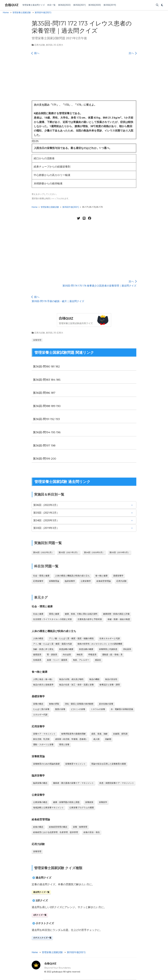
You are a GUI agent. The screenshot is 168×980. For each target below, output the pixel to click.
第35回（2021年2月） (46, 513)
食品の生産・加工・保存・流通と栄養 (76, 685)
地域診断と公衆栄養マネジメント (48, 808)
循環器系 (37, 655)
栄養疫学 (103, 802)
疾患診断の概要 (66, 649)
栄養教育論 (54, 581)
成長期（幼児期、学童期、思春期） (71, 739)
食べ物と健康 (101, 576)
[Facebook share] (90, 218)
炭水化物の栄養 (106, 704)
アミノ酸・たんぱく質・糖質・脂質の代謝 (52, 644)
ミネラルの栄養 (98, 709)
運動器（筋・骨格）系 (112, 655)
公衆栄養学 (86, 581)
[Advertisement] (84, 79)
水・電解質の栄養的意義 (122, 709)
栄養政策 (89, 802)
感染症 (98, 660)
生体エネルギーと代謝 (110, 638)
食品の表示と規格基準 (43, 685)
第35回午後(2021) (43, 13)
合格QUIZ (12, 5)
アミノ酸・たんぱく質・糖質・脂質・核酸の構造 (71, 638)
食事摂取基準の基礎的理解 (73, 734)
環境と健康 (54, 614)
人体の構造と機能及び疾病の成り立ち (72, 576)
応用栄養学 (38, 581)
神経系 (80, 655)
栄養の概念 (38, 704)
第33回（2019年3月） (46, 528)
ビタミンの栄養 (78, 709)
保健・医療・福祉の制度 (119, 619)
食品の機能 (94, 679)
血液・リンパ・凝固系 (57, 660)
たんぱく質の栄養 (41, 709)
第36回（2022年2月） (46, 505)
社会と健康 (38, 614)
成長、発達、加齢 (99, 734)
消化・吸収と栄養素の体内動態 (79, 704)
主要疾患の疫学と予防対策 (90, 619)
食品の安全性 (111, 679)
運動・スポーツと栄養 (43, 744)
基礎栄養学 (118, 576)
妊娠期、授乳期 (120, 734)
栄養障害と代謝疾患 (108, 649)
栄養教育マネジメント (75, 764)
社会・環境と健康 (41, 576)
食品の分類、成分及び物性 (71, 679)
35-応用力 (58, 45)
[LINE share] (84, 218)
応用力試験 (40, 45)
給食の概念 (38, 827)
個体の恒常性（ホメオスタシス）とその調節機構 (100, 644)
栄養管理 (37, 340)
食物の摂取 (54, 704)
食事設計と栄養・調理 (110, 685)
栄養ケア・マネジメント (44, 734)
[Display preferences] (162, 5)
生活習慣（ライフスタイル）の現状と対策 (52, 619)
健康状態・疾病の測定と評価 (116, 614)
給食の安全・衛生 (92, 832)
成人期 (96, 739)
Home (6, 13)
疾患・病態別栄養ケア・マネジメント (117, 783)
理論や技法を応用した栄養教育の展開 (109, 764)
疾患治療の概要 (86, 649)
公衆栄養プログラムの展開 (82, 808)
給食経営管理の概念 (58, 827)
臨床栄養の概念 (40, 783)
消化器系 (127, 649)
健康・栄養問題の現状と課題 (66, 802)
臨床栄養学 (70, 581)
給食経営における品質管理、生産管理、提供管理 (56, 832)
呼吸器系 (92, 655)
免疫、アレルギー (81, 660)
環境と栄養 (64, 744)
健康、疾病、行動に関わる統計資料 (81, 614)
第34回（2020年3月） (46, 520)
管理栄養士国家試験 (22, 13)
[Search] (157, 5)
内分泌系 (67, 655)
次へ (132, 53)
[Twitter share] (78, 218)
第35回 (49, 45)
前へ (36, 53)
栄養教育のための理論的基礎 (46, 764)
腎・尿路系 (52, 655)
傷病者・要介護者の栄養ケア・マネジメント (73, 783)
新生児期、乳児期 (41, 739)
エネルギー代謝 (40, 715)
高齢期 (108, 739)
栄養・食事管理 (80, 827)
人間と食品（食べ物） (43, 679)
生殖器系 (37, 660)
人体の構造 (38, 638)
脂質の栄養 (60, 709)
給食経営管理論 (104, 581)
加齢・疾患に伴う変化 (43, 649)
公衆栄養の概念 (40, 802)
